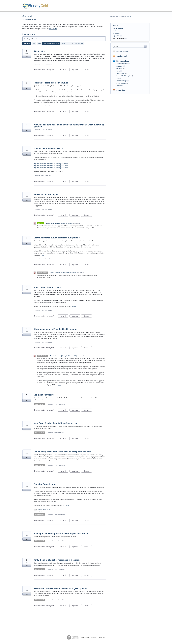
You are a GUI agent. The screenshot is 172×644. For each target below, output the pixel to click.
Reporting (119, 69)
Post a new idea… (118, 28)
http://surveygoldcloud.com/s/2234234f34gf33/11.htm (51, 164)
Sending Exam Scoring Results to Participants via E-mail (61, 534)
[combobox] (129, 46)
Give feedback (122, 56)
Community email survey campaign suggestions (57, 238)
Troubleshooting (121, 81)
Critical (88, 70)
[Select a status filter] (67, 44)
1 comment (37, 176)
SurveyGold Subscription (124, 76)
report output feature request (47, 287)
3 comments (37, 342)
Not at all (64, 70)
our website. (53, 29)
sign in (129, 16)
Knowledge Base (123, 61)
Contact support (122, 51)
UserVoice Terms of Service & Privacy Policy (93, 637)
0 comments (37, 64)
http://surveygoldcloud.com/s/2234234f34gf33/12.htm (51, 166)
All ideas (115, 31)
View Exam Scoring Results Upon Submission (56, 423)
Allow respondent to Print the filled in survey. (55, 329)
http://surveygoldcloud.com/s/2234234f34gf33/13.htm (51, 168)
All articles (120, 86)
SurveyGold (121, 90)
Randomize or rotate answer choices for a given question (61, 588)
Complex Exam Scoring (45, 484)
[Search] (145, 46)
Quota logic (39, 51)
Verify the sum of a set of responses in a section (57, 560)
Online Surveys (121, 83)
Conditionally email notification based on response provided (62, 452)
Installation (120, 66)
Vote (27, 57)
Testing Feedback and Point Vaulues (51, 83)
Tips (118, 78)
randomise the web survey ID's (48, 149)
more (42, 255)
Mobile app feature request (46, 194)
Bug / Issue (116, 36)
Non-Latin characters (44, 395)
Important (76, 70)
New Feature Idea (47, 64)
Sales (118, 71)
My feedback (79, 44)
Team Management (122, 64)
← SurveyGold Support (29, 19)
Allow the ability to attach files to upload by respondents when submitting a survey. (69, 126)
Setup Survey (120, 73)
